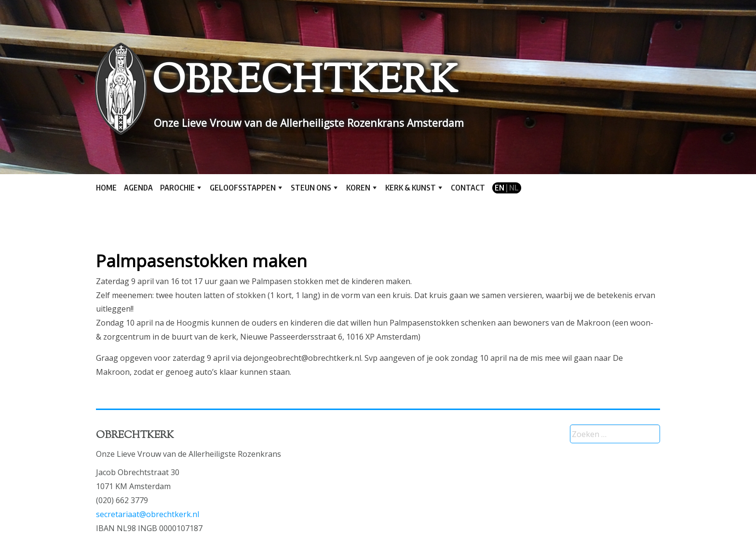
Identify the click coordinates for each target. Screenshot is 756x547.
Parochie (177, 188)
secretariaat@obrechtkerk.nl (148, 514)
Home (106, 188)
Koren (358, 188)
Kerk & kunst (411, 188)
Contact (468, 188)
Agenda (138, 188)
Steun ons (311, 188)
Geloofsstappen (243, 188)
